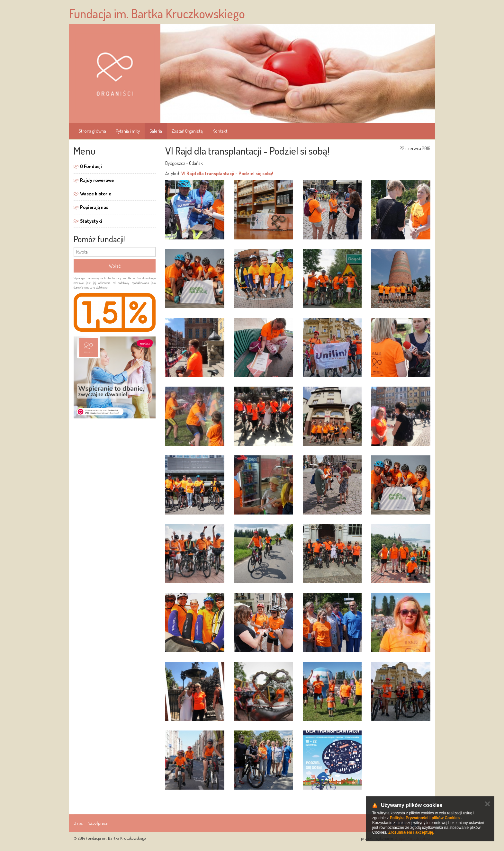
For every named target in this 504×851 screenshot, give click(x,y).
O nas (78, 823)
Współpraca (98, 823)
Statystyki (91, 221)
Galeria (156, 131)
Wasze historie (96, 194)
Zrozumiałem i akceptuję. (411, 832)
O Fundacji (91, 166)
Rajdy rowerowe (97, 180)
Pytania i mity (128, 131)
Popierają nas (94, 207)
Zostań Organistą (187, 131)
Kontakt (220, 131)
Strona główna (92, 131)
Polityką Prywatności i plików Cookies (425, 818)
